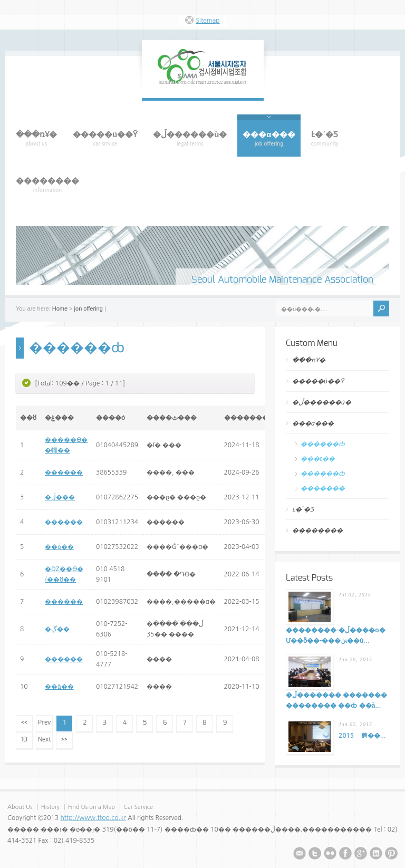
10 (24, 739)
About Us (20, 807)
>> (64, 739)
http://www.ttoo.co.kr (93, 818)
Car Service (138, 807)
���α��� (313, 423)
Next (45, 739)
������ (64, 472)
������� (323, 488)
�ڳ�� (57, 629)
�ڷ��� (60, 497)
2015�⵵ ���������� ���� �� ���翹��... (362, 736)
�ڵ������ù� (322, 402)
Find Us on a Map (92, 807)
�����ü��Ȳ (318, 381)
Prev (44, 722)
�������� (317, 531)
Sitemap (208, 21)
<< (24, 722)
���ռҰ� (309, 360)
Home (60, 308)
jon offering (89, 308)
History (50, 807)
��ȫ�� (59, 547)
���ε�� (318, 459)
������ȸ (323, 444)
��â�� (59, 687)
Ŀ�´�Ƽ (303, 509)
